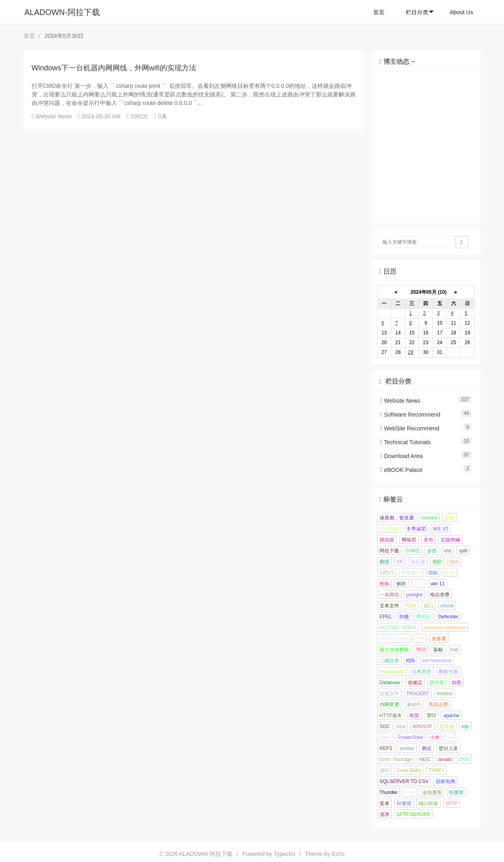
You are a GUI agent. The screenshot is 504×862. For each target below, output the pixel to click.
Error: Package (396, 759)
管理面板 (389, 529)
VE (450, 738)
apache (451, 716)
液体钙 (414, 705)
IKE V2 (441, 529)
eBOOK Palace (401, 470)
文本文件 (389, 606)
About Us (461, 12)
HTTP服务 (391, 716)
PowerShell (411, 738)
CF (400, 562)
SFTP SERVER (414, 814)
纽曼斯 (456, 792)
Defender (448, 617)
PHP (410, 792)
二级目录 (389, 661)
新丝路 (437, 683)
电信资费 (440, 595)
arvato (445, 759)
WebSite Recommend (410, 428)
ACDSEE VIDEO (398, 628)
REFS (386, 749)
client (385, 738)
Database (390, 683)
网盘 (419, 584)
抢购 (385, 584)
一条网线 (389, 595)
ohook (447, 606)
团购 (433, 573)
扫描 (404, 617)
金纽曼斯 (432, 792)
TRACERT (418, 694)
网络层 (409, 540)
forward (429, 518)
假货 (414, 716)
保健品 (415, 683)
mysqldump (392, 672)
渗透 (432, 551)
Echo (338, 854)
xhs (448, 551)
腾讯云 (424, 617)
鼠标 (438, 650)
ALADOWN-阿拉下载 (62, 12)
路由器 (387, 540)
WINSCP (422, 727)
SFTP (452, 803)
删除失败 (448, 672)
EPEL (386, 617)
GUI (454, 562)
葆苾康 (418, 562)
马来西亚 (421, 672)
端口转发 (428, 803)
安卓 (385, 803)
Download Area (401, 456)
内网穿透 (389, 705)
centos (407, 749)
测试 (426, 749)
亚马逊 (447, 727)
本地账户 (411, 573)
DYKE (413, 551)
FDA (411, 606)
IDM (420, 639)
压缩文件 (389, 694)
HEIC (425, 759)
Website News (53, 116)
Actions (444, 694)
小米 (435, 738)
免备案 (439, 639)
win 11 (438, 584)
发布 (428, 540)
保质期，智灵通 (397, 518)
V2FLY (387, 573)
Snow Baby (409, 770)
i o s (401, 727)
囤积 (437, 562)
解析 (402, 584)
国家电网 (445, 781)
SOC (385, 727)
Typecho (284, 854)
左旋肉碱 (450, 540)
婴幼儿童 (448, 749)
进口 (428, 606)
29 (410, 352)
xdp (465, 727)
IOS (411, 661)
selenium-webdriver (445, 628)
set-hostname (437, 661)
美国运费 (438, 705)
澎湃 (385, 814)
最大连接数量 (394, 650)
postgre (415, 595)
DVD (464, 759)
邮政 (450, 518)
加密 (456, 683)
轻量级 (404, 803)
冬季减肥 (416, 529)
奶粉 (450, 573)
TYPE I (436, 770)
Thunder (389, 792)
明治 (421, 650)
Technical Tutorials (405, 442)
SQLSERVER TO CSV (404, 781)
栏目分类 (420, 12)
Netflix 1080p (394, 639)
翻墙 (385, 562)
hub (454, 650)
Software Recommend (410, 415)
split (463, 551)
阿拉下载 (389, 551)
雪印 (431, 716)
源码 (385, 770)
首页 (379, 12)
